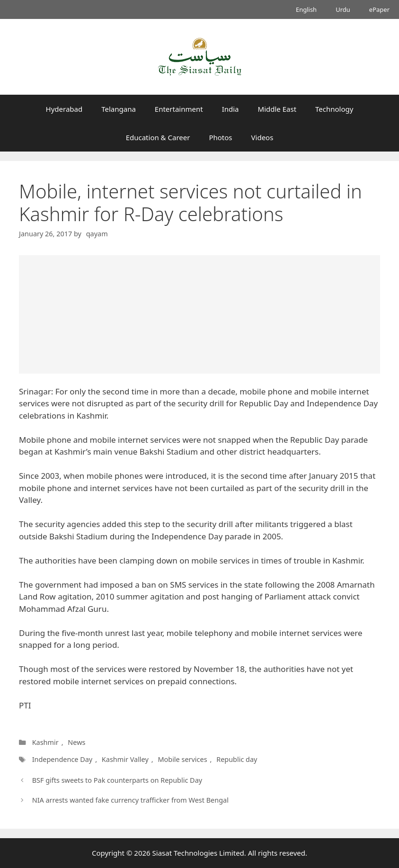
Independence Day (62, 759)
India (231, 109)
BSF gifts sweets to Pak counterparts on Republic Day (117, 780)
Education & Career (158, 137)
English (306, 9)
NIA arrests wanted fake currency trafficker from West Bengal (130, 800)
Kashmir (45, 742)
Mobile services (182, 759)
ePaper (379, 9)
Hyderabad (64, 109)
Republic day (237, 759)
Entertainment (179, 109)
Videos (262, 137)
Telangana (119, 109)
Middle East (277, 109)
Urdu (343, 9)
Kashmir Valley (125, 759)
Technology (334, 109)
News (76, 742)
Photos (220, 137)
